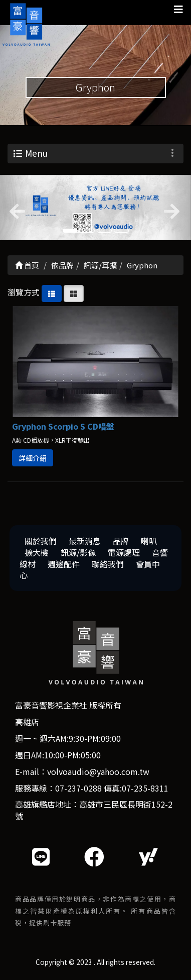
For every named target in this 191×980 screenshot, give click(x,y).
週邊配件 (64, 564)
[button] (14, 208)
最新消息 (85, 541)
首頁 (27, 265)
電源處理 (124, 552)
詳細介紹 (33, 458)
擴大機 (37, 552)
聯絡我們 (108, 564)
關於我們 (41, 541)
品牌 (121, 541)
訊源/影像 (78, 552)
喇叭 (149, 541)
